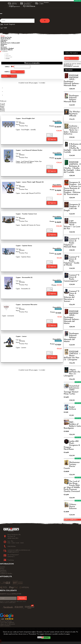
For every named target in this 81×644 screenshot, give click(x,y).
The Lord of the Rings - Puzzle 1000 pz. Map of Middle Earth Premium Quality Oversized (72, 486)
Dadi (2, 46)
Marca (7, 72)
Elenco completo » (71, 520)
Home (3, 36)
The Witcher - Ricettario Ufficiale (75, 114)
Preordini (69, 70)
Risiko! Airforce (73, 408)
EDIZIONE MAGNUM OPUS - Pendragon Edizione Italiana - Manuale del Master (72, 317)
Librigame (4, 40)
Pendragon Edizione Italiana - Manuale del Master (71, 338)
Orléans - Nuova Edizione (73, 507)
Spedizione (3, 570)
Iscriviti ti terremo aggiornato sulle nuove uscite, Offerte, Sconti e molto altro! (13, 602)
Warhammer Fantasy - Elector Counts (72, 465)
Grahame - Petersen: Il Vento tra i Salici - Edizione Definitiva (71, 130)
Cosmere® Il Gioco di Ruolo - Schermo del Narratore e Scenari (71, 296)
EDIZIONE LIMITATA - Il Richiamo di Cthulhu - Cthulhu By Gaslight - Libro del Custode (72, 167)
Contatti (3, 567)
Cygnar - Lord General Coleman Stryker (29, 150)
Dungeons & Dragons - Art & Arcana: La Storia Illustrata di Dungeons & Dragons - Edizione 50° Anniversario (72, 188)
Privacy (74, 634)
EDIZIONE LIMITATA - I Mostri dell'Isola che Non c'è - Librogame (72, 356)
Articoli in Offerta (7, 50)
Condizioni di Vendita (6, 574)
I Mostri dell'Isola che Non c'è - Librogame (72, 373)
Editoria (3, 42)
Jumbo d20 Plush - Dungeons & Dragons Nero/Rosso (72, 445)
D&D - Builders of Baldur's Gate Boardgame (72, 425)
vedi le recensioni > (5, 626)
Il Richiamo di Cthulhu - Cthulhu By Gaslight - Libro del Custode (72, 148)
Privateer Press (24, 126)
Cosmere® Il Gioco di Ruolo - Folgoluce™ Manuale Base (71, 243)
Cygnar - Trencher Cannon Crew (26, 214)
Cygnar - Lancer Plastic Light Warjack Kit (30, 182)
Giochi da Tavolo (6, 37)
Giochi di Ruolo (6, 39)
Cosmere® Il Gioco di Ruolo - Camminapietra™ (71, 278)
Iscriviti (22, 598)
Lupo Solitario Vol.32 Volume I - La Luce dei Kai (72, 225)
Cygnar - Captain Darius (24, 246)
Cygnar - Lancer (21, 336)
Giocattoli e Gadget (7, 48)
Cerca (7, 67)
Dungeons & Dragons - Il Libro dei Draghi (72, 208)
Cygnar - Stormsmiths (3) (24, 278)
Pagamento (3, 572)
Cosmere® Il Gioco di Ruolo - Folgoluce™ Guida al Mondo (71, 261)
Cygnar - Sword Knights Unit (25, 118)
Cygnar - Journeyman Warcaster (27, 305)
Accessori (4, 47)
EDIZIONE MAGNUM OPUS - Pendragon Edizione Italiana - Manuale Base (72, 81)
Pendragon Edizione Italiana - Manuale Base (71, 99)
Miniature (4, 44)
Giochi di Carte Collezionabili (10, 43)
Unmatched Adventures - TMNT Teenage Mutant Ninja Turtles (72, 390)
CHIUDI (41, 640)
